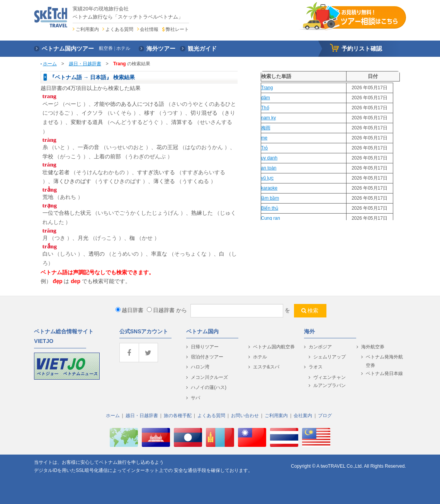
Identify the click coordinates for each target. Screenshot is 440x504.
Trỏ (265, 148)
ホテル (260, 357)
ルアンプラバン (330, 385)
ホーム (50, 64)
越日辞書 (129, 310)
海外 (309, 331)
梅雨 (266, 128)
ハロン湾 (200, 367)
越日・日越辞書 (85, 64)
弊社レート (177, 29)
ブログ (325, 416)
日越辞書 (161, 310)
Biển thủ (270, 208)
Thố (265, 108)
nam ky (269, 118)
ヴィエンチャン (330, 377)
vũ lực (268, 178)
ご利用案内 (87, 29)
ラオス (316, 367)
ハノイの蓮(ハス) (209, 387)
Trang (267, 88)
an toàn (269, 168)
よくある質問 (119, 29)
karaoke (269, 188)
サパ (195, 398)
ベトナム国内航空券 (274, 347)
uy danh (269, 158)
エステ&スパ (266, 367)
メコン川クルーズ (209, 377)
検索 (313, 311)
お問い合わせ (245, 416)
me (264, 138)
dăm (266, 98)
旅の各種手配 (178, 416)
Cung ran (271, 218)
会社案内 (303, 416)
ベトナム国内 (202, 331)
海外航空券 (373, 347)
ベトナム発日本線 (384, 373)
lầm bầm (270, 198)
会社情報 (149, 29)
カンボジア (320, 347)
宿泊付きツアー (207, 357)
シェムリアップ (330, 357)
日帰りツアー (205, 347)
